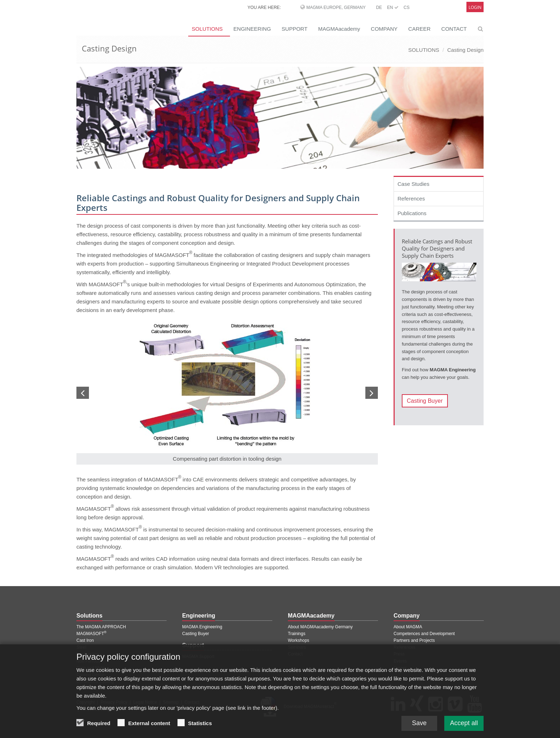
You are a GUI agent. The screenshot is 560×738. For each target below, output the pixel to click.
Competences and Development (424, 634)
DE (379, 8)
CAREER (419, 29)
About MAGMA (408, 627)
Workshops (299, 640)
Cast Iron (85, 640)
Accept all (464, 727)
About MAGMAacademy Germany (320, 627)
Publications (412, 213)
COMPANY (384, 29)
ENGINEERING (252, 29)
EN (393, 8)
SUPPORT (295, 29)
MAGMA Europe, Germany (336, 8)
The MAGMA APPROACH (101, 627)
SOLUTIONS (207, 29)
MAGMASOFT (91, 634)
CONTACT (454, 29)
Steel (81, 647)
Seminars (297, 647)
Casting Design (465, 50)
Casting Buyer (425, 401)
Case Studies (413, 184)
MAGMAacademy (339, 29)
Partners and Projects (414, 640)
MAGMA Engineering (202, 627)
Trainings (297, 634)
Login (475, 7)
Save (419, 727)
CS (407, 8)
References (411, 199)
